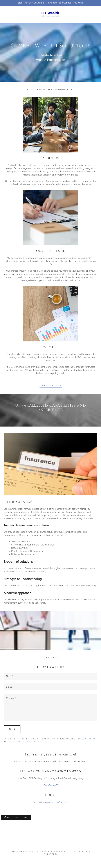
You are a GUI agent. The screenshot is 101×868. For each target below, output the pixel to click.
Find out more (51, 385)
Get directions (16, 817)
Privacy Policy (86, 739)
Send (12, 729)
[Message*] (50, 708)
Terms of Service (21, 741)
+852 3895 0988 (51, 785)
